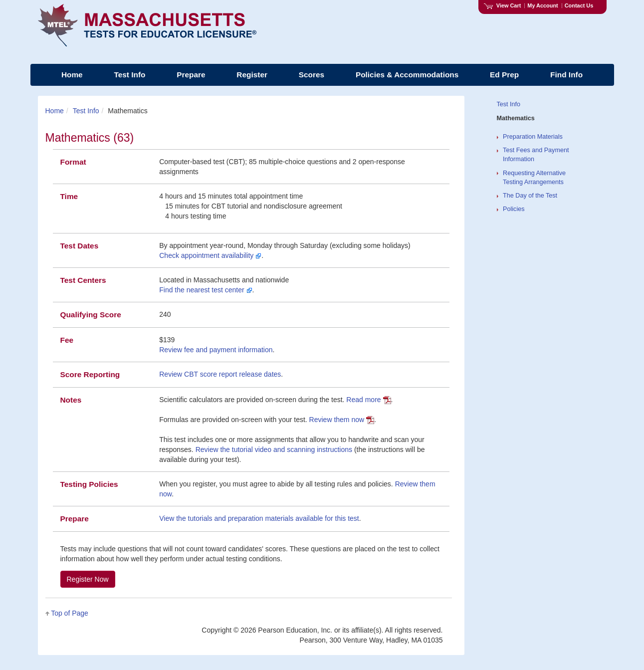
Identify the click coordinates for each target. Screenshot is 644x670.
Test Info (86, 111)
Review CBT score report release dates (220, 374)
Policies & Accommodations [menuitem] (407, 75)
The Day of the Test (530, 196)
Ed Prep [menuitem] (504, 75)
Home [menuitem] (72, 75)
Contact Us (579, 5)
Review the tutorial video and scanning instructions (274, 449)
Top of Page (70, 613)
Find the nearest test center (206, 290)
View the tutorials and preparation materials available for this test (259, 518)
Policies (514, 209)
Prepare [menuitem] (191, 75)
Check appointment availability (210, 255)
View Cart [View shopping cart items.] (502, 5)
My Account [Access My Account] (542, 5)
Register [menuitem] (252, 75)
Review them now (342, 420)
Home (55, 111)
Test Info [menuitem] (129, 75)
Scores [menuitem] (312, 75)
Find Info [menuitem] (566, 75)
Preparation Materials (533, 137)
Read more (368, 400)
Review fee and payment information (216, 350)
